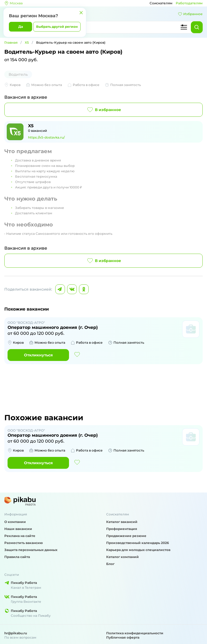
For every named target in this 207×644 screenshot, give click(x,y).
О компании (15, 522)
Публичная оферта (123, 637)
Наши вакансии (18, 529)
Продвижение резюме (126, 536)
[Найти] (197, 27)
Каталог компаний (123, 557)
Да (21, 27)
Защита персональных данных (31, 550)
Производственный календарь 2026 (138, 543)
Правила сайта (17, 557)
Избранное (190, 14)
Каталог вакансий (122, 522)
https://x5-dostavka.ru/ (46, 137)
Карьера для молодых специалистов (138, 550)
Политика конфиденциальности (135, 633)
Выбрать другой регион (57, 27)
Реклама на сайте (20, 536)
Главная (11, 42)
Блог (110, 564)
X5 (27, 42)
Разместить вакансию (24, 543)
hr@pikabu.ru (16, 633)
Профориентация (122, 529)
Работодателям (189, 3)
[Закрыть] (81, 13)
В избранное (104, 110)
